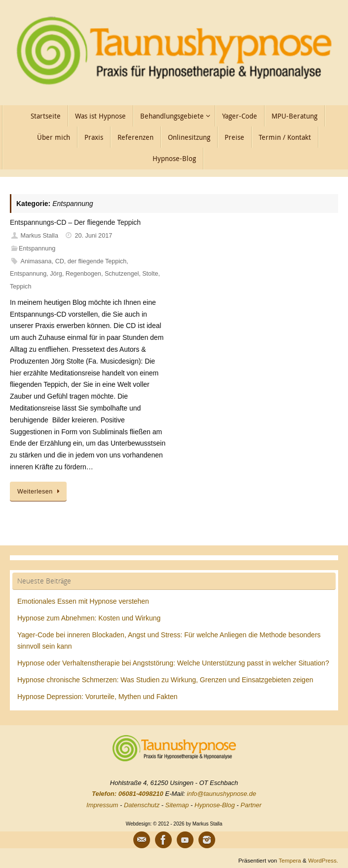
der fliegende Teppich (97, 261)
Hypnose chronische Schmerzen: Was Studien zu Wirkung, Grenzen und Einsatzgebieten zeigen (165, 680)
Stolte (150, 274)
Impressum (102, 805)
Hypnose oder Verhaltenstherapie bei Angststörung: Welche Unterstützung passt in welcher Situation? (173, 663)
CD (60, 261)
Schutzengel (122, 274)
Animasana (36, 261)
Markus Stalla (39, 236)
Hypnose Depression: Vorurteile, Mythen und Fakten (97, 697)
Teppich (20, 287)
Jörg (56, 274)
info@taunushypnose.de (222, 794)
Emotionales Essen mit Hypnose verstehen (83, 601)
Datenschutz (142, 805)
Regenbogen (83, 274)
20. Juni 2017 (94, 236)
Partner (251, 805)
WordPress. (323, 860)
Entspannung (37, 248)
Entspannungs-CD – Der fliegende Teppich (75, 222)
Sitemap (177, 805)
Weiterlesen (40, 492)
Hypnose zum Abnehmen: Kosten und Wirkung (89, 618)
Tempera (290, 860)
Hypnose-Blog (215, 805)
